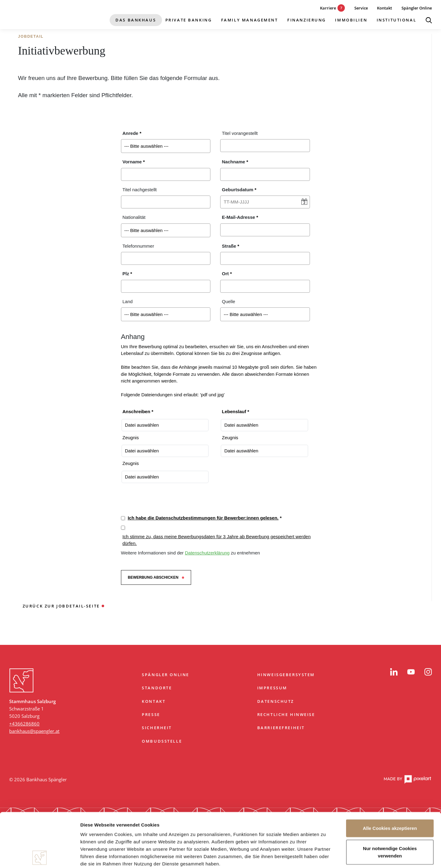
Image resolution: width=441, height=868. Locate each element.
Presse (151, 714)
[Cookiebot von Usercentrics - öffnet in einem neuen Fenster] (40, 856)
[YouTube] (411, 672)
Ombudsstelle (162, 741)
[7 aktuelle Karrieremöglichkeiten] (328, 8)
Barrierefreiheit (281, 728)
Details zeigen (326, 856)
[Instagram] (428, 672)
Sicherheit (157, 728)
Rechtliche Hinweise (286, 714)
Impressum (272, 688)
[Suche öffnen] (429, 20)
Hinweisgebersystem (286, 675)
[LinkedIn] (394, 672)
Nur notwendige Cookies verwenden (390, 798)
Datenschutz (276, 701)
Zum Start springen (221, 652)
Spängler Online (166, 675)
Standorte (157, 688)
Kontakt (154, 701)
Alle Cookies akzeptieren (390, 774)
